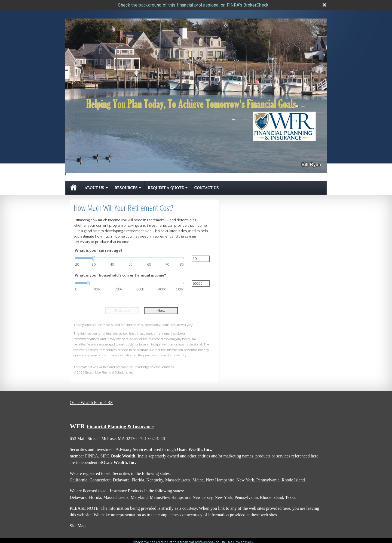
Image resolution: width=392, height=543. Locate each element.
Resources (126, 188)
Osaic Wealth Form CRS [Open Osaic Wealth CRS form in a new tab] (91, 403)
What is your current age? (99, 250)
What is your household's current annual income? (120, 275)
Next (161, 310)
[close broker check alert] (324, 5)
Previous (122, 310)
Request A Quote (166, 188)
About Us (94, 188)
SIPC (105, 456)
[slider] (129, 258)
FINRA (91, 456)
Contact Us (207, 188)
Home (73, 188)
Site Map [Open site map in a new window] (78, 526)
